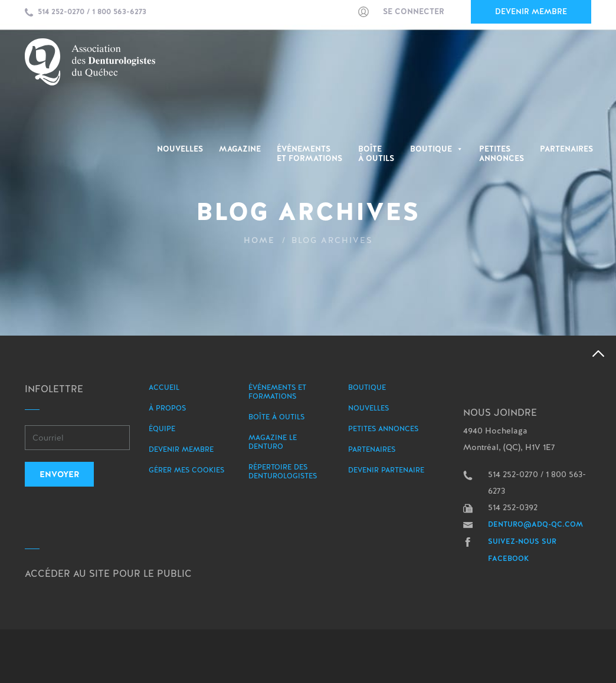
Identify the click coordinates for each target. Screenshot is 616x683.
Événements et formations (277, 392)
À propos (167, 408)
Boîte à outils (376, 154)
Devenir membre (531, 12)
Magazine (240, 149)
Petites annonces (383, 429)
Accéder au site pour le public (108, 574)
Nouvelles (180, 149)
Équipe (162, 429)
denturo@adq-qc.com (535, 524)
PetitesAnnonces (502, 154)
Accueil (164, 388)
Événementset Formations (309, 154)
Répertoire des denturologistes (283, 472)
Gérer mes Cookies (186, 470)
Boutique (437, 149)
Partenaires (566, 149)
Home (259, 240)
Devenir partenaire (386, 470)
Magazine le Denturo (273, 442)
